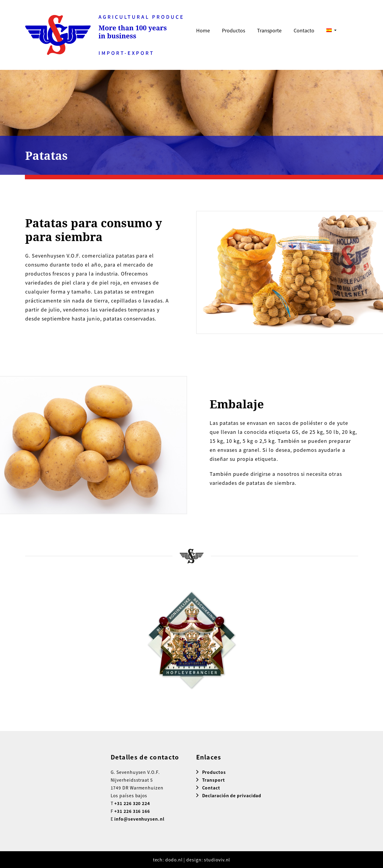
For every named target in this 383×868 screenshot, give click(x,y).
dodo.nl (174, 860)
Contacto (304, 30)
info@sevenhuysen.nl (139, 819)
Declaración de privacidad (232, 795)
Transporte (269, 30)
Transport (214, 780)
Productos (233, 30)
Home (203, 30)
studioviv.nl (217, 860)
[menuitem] (332, 30)
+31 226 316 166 (132, 811)
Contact (211, 788)
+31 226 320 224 (132, 803)
